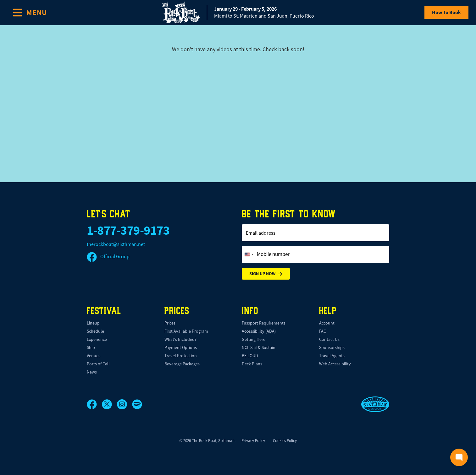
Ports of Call (98, 364)
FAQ (323, 331)
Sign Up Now (266, 274)
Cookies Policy (285, 441)
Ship (91, 347)
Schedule (95, 331)
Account (327, 323)
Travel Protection (181, 356)
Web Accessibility (335, 364)
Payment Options (181, 347)
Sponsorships (332, 347)
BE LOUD (250, 356)
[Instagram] (125, 404)
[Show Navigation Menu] (30, 13)
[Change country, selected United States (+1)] (249, 254)
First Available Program (186, 331)
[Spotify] (137, 404)
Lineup (93, 323)
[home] (238, 12)
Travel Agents (332, 356)
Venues (94, 356)
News (92, 372)
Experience (97, 339)
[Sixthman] (375, 404)
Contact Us (329, 339)
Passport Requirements (264, 323)
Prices (170, 323)
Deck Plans (252, 364)
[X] (109, 404)
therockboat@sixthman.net (116, 244)
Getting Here (254, 339)
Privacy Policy (253, 441)
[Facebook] (94, 404)
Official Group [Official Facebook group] (108, 257)
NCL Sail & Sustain (259, 347)
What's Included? (180, 339)
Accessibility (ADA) (259, 331)
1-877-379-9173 (128, 230)
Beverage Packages (182, 364)
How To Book (446, 12)
